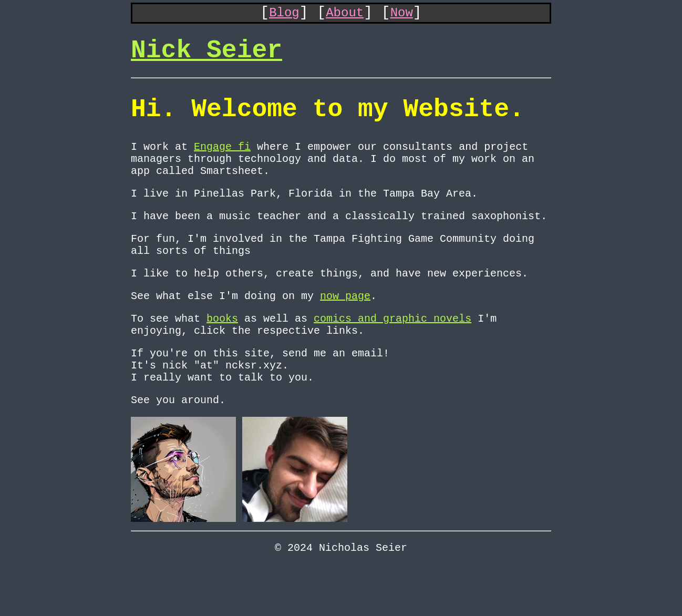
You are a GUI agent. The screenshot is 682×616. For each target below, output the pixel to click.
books (222, 354)
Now (402, 15)
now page (345, 329)
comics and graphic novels (392, 354)
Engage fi (222, 163)
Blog (284, 15)
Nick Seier (206, 57)
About (345, 15)
